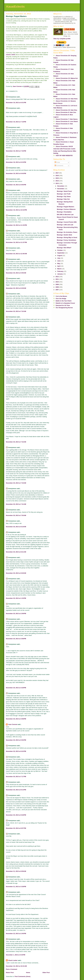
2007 (57, 290)
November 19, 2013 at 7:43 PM (16, 151)
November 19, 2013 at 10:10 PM (16, 210)
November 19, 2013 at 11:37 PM (16, 242)
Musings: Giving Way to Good (67, 237)
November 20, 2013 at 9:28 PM (16, 815)
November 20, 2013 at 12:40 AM (16, 254)
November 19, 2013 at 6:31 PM (16, 103)
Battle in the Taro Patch (64, 301)
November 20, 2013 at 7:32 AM (16, 442)
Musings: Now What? (64, 248)
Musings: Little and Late (65, 225)
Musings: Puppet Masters (65, 207)
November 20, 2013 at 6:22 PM (16, 751)
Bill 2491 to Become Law (65, 215)
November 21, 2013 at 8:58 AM (16, 871)
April (59, 266)
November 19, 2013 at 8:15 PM (16, 162)
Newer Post (10, 973)
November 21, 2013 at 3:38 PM (16, 887)
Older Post (46, 973)
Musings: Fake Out (63, 199)
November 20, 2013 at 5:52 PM (16, 740)
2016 (57, 176)
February (61, 271)
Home (28, 973)
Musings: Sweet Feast (64, 191)
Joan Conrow (13, 724)
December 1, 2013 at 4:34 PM (16, 955)
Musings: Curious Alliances (66, 209)
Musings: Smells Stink (64, 235)
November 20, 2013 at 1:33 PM (16, 598)
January (60, 274)
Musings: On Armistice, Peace (67, 232)
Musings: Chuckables (64, 212)
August (60, 255)
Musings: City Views (64, 196)
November (61, 189)
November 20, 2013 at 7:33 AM (16, 483)
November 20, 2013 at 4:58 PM (16, 719)
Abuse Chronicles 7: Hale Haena (67, 119)
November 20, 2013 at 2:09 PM (16, 614)
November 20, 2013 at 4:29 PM (16, 688)
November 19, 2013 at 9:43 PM (16, 173)
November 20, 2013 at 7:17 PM (16, 777)
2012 (57, 277)
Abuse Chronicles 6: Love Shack (67, 121)
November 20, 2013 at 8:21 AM (16, 552)
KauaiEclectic (16, 7)
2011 (57, 279)
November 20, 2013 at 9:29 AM (16, 573)
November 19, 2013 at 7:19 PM (16, 122)
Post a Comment (12, 969)
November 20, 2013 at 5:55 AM (16, 273)
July (59, 258)
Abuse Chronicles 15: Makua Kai (67, 78)
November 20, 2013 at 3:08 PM (16, 639)
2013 (57, 183)
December (61, 186)
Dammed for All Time (63, 305)
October (60, 250)
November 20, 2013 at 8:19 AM (16, 527)
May (59, 263)
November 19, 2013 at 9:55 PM (16, 185)
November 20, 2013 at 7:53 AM (16, 515)
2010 (57, 282)
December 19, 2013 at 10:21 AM (16, 966)
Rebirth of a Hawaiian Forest (65, 303)
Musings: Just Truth (64, 194)
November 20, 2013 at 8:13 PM (16, 790)
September (61, 253)
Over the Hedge (61, 299)
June (59, 261)
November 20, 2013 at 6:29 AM (16, 288)
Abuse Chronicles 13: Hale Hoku (67, 99)
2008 (57, 287)
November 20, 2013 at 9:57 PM (16, 828)
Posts (57, 162)
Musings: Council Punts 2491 (67, 222)
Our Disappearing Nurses (64, 308)
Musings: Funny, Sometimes (66, 240)
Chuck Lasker (13, 960)
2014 (57, 181)
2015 (57, 178)
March (60, 269)
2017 (57, 173)
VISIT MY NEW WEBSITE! (64, 156)
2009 (57, 284)
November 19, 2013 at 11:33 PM (16, 225)
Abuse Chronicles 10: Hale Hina (66, 110)
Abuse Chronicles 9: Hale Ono (66, 112)
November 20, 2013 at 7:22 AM (16, 311)
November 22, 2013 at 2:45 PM (16, 934)
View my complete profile (62, 39)
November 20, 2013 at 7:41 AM (16, 504)
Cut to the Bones (61, 296)
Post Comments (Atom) (23, 976)
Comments (59, 166)
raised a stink (10, 55)
